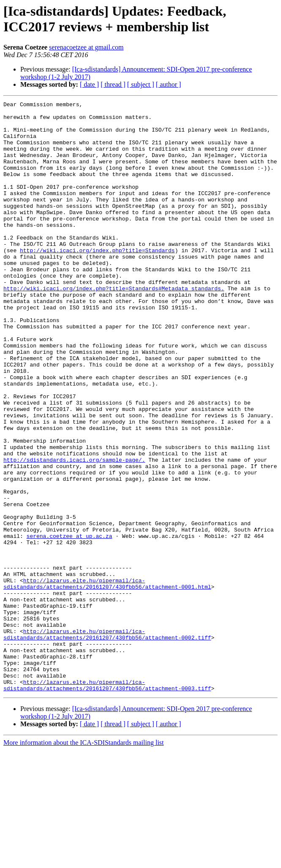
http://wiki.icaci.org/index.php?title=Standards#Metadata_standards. (114, 326)
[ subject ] (141, 84)
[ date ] (89, 84)
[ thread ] (113, 84)
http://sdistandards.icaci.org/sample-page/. (74, 532)
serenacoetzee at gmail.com (86, 47)
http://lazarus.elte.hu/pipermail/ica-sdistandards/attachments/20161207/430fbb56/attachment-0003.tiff (107, 802)
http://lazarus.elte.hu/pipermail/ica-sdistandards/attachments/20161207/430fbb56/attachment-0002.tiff (107, 741)
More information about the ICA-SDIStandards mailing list (84, 861)
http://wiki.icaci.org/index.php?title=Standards (97, 281)
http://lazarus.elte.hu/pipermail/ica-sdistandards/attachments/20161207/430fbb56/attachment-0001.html (107, 681)
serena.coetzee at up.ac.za (70, 623)
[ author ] (169, 84)
